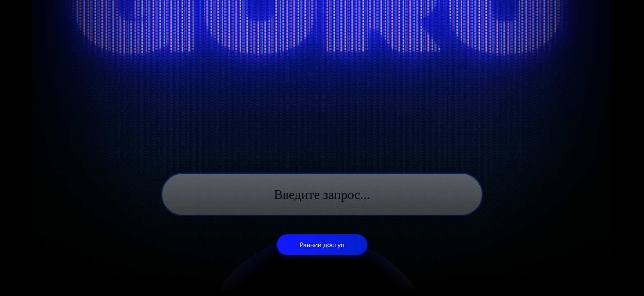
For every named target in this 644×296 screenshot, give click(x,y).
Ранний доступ (322, 244)
